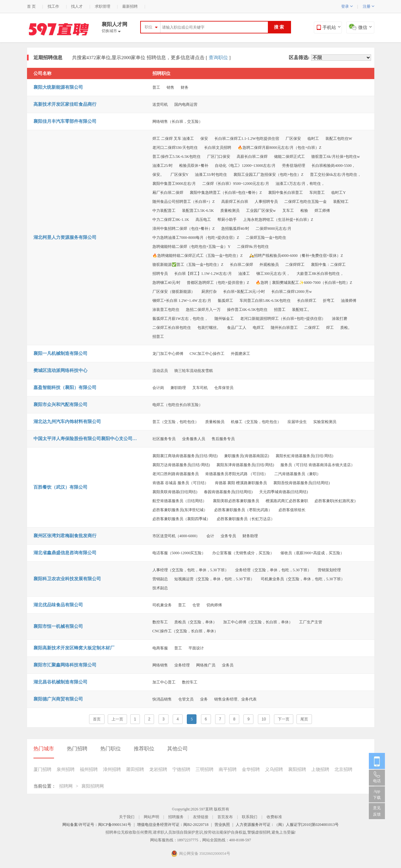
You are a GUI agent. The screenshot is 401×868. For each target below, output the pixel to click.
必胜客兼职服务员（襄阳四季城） (181, 519)
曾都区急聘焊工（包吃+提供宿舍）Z (218, 283)
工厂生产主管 (311, 622)
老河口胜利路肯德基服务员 (176, 474)
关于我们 (127, 817)
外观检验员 (269, 265)
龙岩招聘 (158, 769)
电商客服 (160, 648)
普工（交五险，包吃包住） (176, 422)
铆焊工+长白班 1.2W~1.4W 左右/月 (182, 301)
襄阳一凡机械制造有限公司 (60, 353)
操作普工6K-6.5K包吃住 (247, 310)
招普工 (280, 310)
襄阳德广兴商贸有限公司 (58, 699)
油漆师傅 (349, 301)
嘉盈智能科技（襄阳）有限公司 (65, 388)
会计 (210, 536)
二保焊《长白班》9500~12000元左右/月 (236, 184)
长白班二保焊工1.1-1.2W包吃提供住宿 (247, 139)
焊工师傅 (322, 211)
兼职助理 (178, 388)
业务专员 (228, 536)
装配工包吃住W (339, 139)
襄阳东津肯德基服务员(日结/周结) (245, 465)
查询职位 (218, 58)
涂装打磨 (340, 319)
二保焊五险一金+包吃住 (266, 238)
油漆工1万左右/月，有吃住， (300, 184)
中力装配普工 (164, 211)
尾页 (304, 719)
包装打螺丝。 (209, 328)
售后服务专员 (223, 439)
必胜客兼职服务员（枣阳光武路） (243, 510)
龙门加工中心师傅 (168, 354)
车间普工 (317, 193)
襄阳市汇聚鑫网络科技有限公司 (65, 665)
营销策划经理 (329, 570)
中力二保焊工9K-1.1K (171, 220)
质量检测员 (230, 211)
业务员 (228, 665)
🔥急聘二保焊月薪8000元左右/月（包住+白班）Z (279, 148)
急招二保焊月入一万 (203, 310)
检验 (304, 211)
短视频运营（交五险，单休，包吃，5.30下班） (214, 579)
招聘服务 (176, 817)
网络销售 (160, 665)
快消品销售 (162, 699)
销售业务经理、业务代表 (235, 699)
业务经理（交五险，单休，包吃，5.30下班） (273, 570)
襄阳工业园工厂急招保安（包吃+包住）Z (269, 175)
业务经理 (182, 665)
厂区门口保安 (219, 157)
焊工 (330, 328)
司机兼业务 (162, 605)
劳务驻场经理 (294, 166)
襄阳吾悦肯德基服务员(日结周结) (302, 483)
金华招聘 (251, 769)
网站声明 (151, 817)
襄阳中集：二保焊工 (328, 265)
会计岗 (158, 388)
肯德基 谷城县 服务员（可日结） (180, 483)
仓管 (196, 605)
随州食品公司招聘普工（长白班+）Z (184, 202)
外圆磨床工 (241, 354)
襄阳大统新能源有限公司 (58, 87)
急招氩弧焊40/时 (235, 229)
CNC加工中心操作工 (207, 354)
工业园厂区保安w (261, 211)
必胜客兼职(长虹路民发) (335, 501)
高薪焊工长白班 (235, 202)
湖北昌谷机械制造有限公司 (60, 682)
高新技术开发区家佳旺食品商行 (65, 104)
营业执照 (222, 825)
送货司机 (160, 104)
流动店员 (160, 371)
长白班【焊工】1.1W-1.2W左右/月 (203, 274)
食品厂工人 (237, 328)
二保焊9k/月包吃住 (253, 247)
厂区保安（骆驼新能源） (174, 292)
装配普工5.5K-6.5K (198, 211)
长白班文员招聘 (218, 148)
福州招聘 (89, 769)
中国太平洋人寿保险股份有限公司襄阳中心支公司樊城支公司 (87, 439)
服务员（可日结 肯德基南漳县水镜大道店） (318, 465)
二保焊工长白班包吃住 (172, 328)
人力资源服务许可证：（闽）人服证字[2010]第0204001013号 (287, 825)
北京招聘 (343, 769)
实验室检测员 (325, 422)
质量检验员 (215, 422)
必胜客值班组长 (292, 510)
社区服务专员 (164, 439)
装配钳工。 (302, 310)
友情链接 (201, 817)
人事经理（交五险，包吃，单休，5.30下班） (191, 570)
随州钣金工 (224, 319)
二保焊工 (312, 328)
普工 (156, 87)
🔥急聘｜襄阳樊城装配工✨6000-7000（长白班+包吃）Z (304, 283)
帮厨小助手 (227, 220)
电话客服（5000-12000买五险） (179, 553)
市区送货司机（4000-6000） (176, 536)
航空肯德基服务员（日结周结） (179, 501)
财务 (185, 87)
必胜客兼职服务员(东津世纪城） (180, 510)
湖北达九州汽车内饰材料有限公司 (67, 422)
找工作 (53, 6)
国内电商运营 (186, 104)
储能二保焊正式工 (289, 157)
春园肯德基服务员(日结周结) (228, 492)
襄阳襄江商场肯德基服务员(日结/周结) (185, 456)
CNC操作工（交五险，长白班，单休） (185, 631)
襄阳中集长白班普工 (286, 193)
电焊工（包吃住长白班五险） (178, 405)
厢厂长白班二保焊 (168, 193)
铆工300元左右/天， (273, 274)
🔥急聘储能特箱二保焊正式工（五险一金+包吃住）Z (198, 256)
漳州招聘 (112, 769)
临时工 (313, 139)
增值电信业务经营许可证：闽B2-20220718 (173, 825)
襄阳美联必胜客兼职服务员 (236, 501)
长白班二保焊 (242, 265)
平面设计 (196, 648)
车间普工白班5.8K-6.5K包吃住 (265, 301)
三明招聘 (205, 769)
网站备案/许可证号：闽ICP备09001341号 (97, 825)
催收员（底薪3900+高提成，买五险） (312, 553)
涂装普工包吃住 (166, 310)
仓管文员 (186, 699)
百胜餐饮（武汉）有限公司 (60, 487)
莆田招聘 (135, 769)
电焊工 (259, 328)
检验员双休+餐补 (194, 166)
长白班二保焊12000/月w (292, 292)
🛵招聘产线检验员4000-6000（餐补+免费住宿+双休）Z (296, 256)
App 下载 (377, 794)
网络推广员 (206, 665)
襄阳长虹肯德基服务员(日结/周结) (304, 456)
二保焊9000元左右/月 (273, 229)
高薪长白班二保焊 (252, 157)
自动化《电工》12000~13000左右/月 (245, 166)
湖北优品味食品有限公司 (58, 605)
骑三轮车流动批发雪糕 (194, 371)
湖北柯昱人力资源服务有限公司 (65, 237)
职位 (149, 27)
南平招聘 (228, 769)
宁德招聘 (181, 769)
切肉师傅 (214, 605)
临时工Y (338, 193)
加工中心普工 (164, 682)
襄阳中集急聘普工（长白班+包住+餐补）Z (226, 193)
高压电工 (203, 220)
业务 (204, 699)
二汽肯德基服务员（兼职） (297, 474)
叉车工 (288, 211)
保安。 (158, 175)
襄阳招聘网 (93, 786)
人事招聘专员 (266, 202)
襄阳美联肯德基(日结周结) (175, 492)
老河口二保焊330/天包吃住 (175, 148)
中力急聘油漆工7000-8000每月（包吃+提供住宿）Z (196, 238)
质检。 (346, 328)
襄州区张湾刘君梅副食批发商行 (65, 536)
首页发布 (225, 817)
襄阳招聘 (297, 769)
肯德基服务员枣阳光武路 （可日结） (237, 474)
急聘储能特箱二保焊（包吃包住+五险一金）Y (191, 247)
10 (264, 719)
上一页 (117, 719)
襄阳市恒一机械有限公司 (58, 626)
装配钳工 (341, 202)
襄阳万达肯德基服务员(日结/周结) (181, 465)
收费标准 (274, 817)
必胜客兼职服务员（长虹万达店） (246, 519)
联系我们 (250, 817)
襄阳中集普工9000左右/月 (174, 184)
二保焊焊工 (295, 265)
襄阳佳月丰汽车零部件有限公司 (65, 121)
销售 (170, 87)
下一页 (284, 719)
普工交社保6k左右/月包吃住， (336, 175)
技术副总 (160, 588)
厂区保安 (293, 139)
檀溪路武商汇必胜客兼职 (287, 501)
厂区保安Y (180, 175)
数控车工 (160, 622)
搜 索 (279, 27)
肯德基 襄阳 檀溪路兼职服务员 (241, 483)
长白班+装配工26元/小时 (244, 292)
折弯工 (329, 301)
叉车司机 (200, 388)
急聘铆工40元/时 (166, 283)
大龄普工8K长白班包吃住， (320, 274)
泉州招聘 (66, 769)
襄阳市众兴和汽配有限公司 (60, 405)
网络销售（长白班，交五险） (178, 122)
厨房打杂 (209, 292)
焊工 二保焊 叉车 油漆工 (173, 139)
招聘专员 (160, 274)
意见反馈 (377, 811)
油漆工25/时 (163, 166)
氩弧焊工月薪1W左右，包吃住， (180, 319)
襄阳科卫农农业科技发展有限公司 (67, 579)
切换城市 (111, 31)
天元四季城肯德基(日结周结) (284, 492)
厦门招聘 (42, 769)
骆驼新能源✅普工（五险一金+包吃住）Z (188, 265)
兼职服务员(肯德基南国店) (247, 456)
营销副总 (160, 579)
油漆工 (244, 274)
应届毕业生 (297, 422)
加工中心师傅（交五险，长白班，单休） (258, 622)
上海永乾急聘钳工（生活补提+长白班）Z (278, 220)
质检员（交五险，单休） (196, 622)
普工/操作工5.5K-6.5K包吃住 (177, 157)
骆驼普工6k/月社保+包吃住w (336, 157)
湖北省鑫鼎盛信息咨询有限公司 (65, 553)
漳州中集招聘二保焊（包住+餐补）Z (184, 229)
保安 (204, 139)
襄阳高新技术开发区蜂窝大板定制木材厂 (74, 648)
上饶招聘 (320, 769)
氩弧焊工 (225, 301)
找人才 (77, 6)
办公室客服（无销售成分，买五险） (243, 553)
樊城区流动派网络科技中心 (60, 371)
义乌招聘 (274, 769)
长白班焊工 (307, 301)
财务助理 (250, 536)
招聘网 (66, 786)
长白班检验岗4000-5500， (333, 166)
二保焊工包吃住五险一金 (305, 202)
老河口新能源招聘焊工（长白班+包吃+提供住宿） (283, 319)
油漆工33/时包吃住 (211, 175)
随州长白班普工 (284, 328)
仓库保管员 (224, 388)
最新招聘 (130, 6)
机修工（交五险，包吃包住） (256, 422)
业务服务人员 (194, 439)
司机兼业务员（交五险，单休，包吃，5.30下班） (303, 579)
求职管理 (103, 6)
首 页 (31, 6)
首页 (97, 719)
